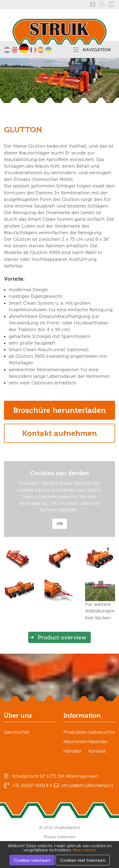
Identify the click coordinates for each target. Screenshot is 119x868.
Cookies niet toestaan (83, 860)
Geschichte (17, 732)
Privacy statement (60, 837)
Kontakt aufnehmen (60, 433)
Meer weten (84, 850)
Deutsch (24, 48)
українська (48, 50)
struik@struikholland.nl (87, 785)
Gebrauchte (102, 732)
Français (33, 50)
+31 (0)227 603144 (32, 785)
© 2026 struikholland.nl (60, 828)
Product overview (62, 637)
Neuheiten (76, 742)
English (15, 50)
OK (60, 524)
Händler (73, 751)
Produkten (75, 732)
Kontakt (97, 751)
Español (41, 50)
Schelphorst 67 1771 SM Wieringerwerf (55, 776)
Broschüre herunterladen (60, 410)
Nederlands (7, 50)
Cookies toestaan (32, 860)
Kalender (98, 742)
